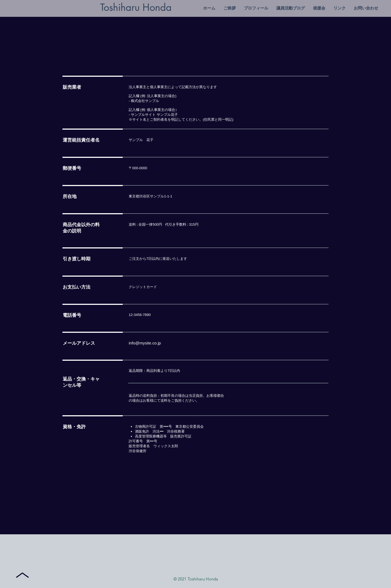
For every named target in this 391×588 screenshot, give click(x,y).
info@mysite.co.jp (145, 343)
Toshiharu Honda (136, 7)
